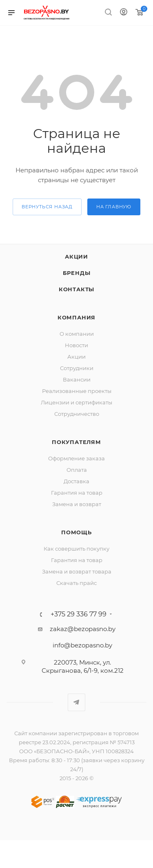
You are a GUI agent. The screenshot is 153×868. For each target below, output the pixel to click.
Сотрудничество (77, 414)
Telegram (76, 702)
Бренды (77, 273)
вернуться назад (47, 207)
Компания (76, 317)
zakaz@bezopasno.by (83, 629)
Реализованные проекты (77, 391)
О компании (77, 334)
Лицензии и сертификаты (76, 402)
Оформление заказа (76, 458)
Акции (76, 257)
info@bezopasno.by (82, 645)
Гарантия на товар (77, 493)
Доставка (76, 481)
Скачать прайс (76, 583)
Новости (76, 345)
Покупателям (76, 442)
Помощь (76, 532)
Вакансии (77, 379)
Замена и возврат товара (77, 571)
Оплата (77, 470)
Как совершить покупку (76, 549)
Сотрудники (77, 368)
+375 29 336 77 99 (79, 614)
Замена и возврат (77, 504)
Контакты (76, 289)
